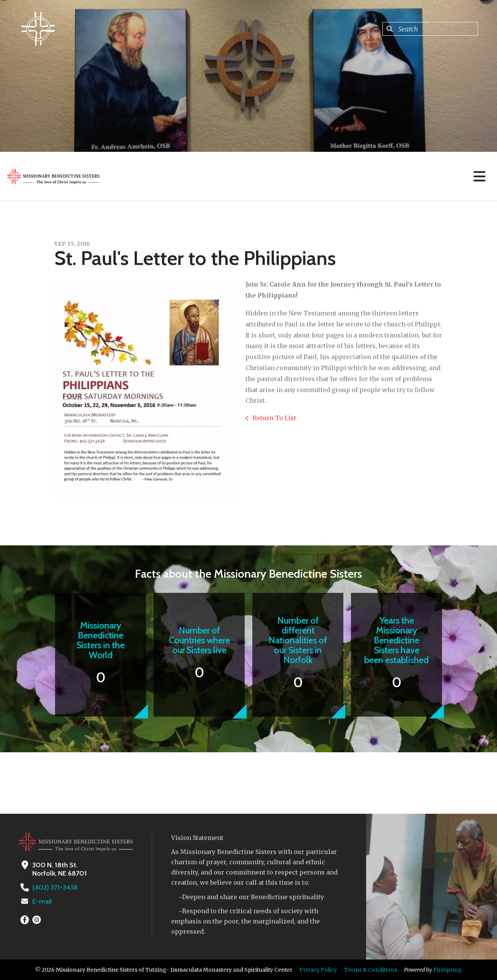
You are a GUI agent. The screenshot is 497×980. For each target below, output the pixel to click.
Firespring (447, 970)
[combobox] (430, 29)
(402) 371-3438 (55, 887)
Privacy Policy (318, 970)
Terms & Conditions (371, 970)
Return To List (274, 418)
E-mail (42, 901)
